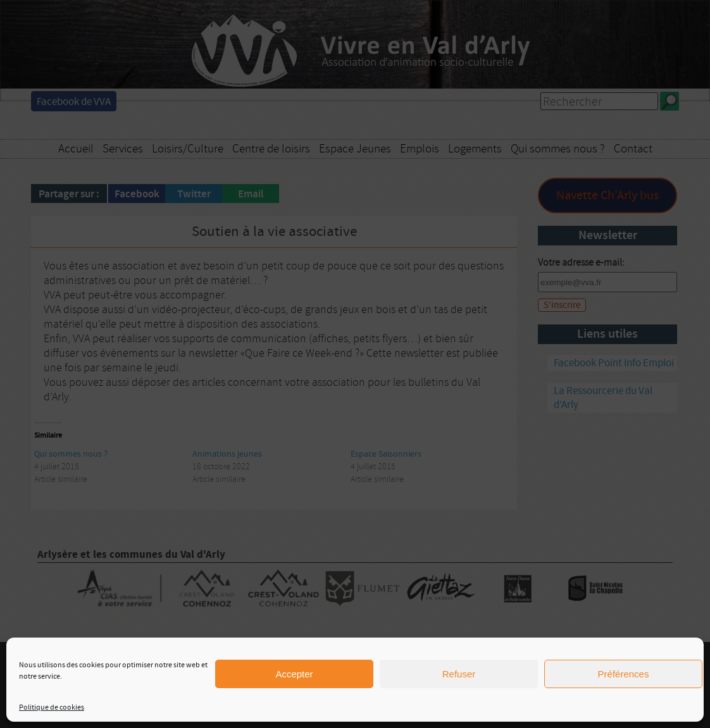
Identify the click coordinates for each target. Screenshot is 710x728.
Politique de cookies (52, 707)
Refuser (459, 674)
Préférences (624, 674)
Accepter (294, 674)
